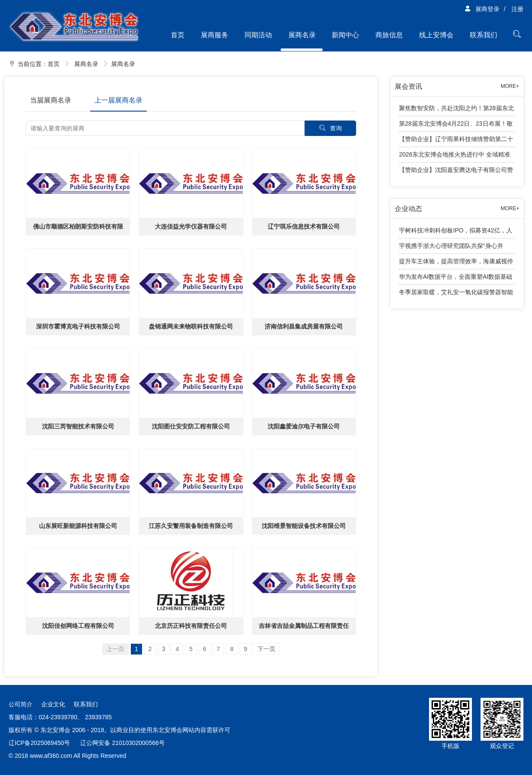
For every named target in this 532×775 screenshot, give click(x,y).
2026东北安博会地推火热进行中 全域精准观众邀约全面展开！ (455, 157)
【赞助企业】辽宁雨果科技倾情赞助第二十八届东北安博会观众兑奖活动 (456, 141)
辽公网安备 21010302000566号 (122, 743)
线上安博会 (436, 35)
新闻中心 (345, 35)
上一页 (115, 649)
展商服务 (215, 35)
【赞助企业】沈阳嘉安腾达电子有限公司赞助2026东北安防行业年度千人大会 (456, 172)
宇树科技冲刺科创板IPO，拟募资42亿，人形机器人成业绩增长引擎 (456, 233)
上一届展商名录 (118, 100)
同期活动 (258, 35)
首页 (178, 35)
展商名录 (302, 35)
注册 (517, 9)
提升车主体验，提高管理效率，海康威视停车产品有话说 (456, 264)
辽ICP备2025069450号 (39, 743)
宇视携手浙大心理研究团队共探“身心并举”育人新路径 (451, 248)
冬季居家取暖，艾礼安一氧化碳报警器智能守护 (456, 294)
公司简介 (21, 704)
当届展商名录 (51, 100)
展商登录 (482, 9)
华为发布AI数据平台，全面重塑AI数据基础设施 (456, 279)
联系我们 (484, 35)
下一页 (266, 649)
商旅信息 (389, 35)
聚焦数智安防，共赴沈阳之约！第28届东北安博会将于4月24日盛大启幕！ (456, 110)
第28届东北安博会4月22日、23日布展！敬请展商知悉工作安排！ (456, 126)
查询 (330, 128)
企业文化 (53, 704)
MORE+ (510, 86)
